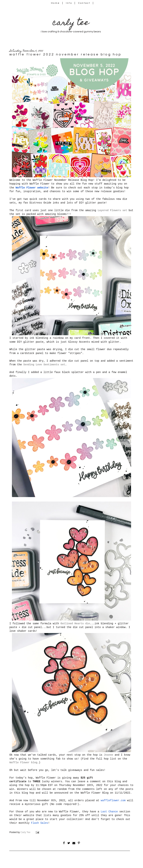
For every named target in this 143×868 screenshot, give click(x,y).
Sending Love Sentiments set (44, 365)
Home (55, 3)
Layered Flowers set (112, 210)
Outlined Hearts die (75, 624)
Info (69, 3)
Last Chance (109, 812)
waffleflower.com (113, 800)
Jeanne (109, 755)
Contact (84, 3)
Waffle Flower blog (23, 763)
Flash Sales (40, 823)
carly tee (71, 23)
